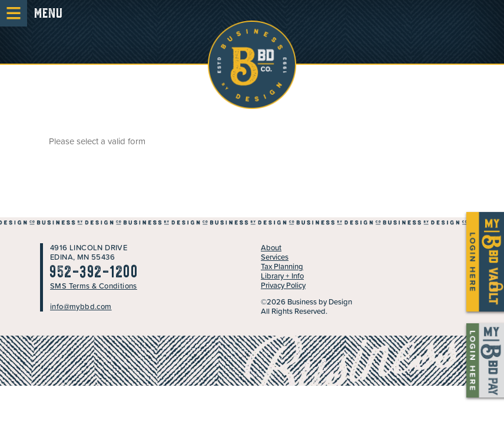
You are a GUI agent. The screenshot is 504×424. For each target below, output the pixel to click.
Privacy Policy (283, 285)
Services (275, 257)
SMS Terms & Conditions (94, 286)
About (271, 248)
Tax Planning (282, 266)
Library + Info (282, 276)
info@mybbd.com (81, 307)
